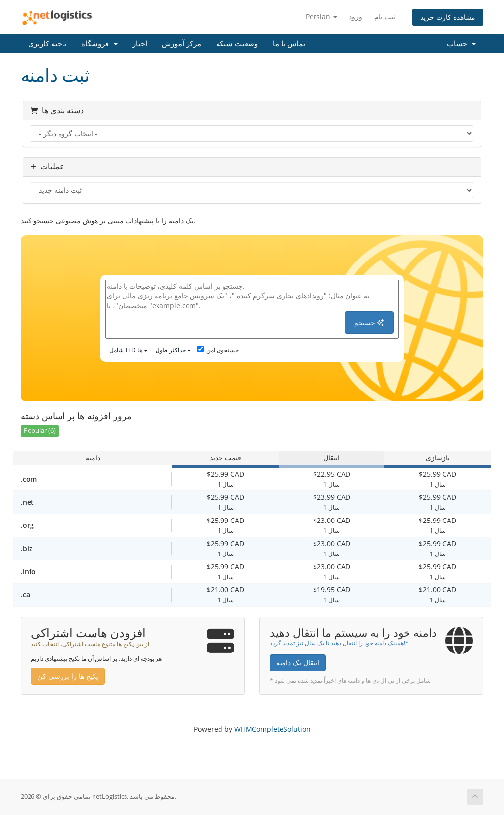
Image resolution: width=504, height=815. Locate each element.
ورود (356, 16)
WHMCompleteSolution (272, 729)
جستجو (369, 322)
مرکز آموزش (182, 44)
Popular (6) (40, 431)
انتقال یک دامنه (298, 663)
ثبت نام (385, 16)
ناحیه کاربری (47, 44)
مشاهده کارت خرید (448, 17)
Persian (321, 16)
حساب (461, 44)
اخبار (140, 44)
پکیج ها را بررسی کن (68, 676)
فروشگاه (99, 44)
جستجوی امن (218, 350)
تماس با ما (289, 44)
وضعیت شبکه (237, 44)
